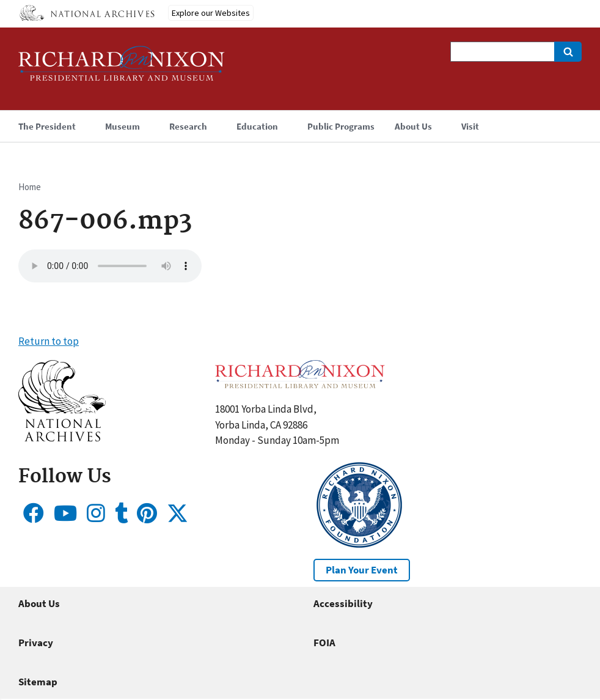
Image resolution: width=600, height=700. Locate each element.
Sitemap (38, 682)
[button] (62, 438)
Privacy (36, 643)
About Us (39, 603)
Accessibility (343, 603)
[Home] (122, 69)
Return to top (49, 341)
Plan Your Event (362, 570)
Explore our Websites (211, 13)
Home (30, 187)
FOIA (324, 643)
